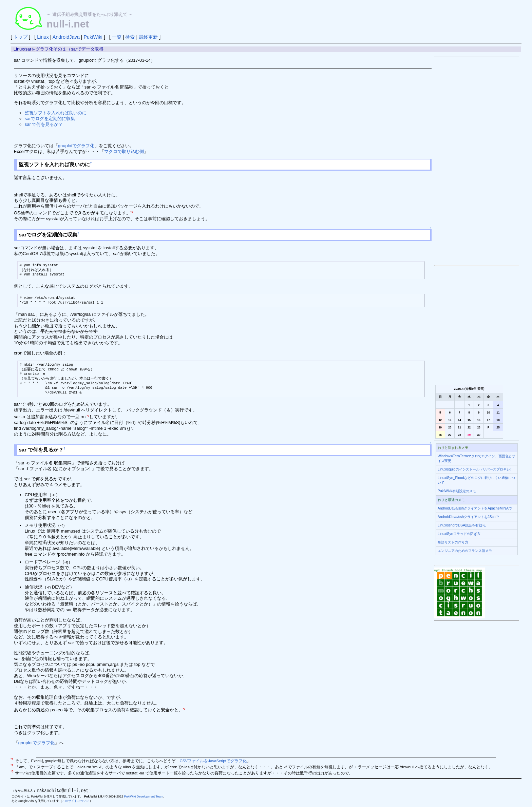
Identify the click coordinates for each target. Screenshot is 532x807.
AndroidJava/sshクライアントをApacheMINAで (475, 508)
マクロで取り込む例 (124, 151)
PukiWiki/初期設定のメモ (457, 491)
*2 (88, 416)
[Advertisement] (477, 161)
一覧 (117, 37)
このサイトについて (76, 801)
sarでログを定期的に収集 (50, 119)
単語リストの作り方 (453, 542)
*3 (184, 709)
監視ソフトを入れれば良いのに (56, 113)
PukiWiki (93, 37)
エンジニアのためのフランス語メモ (465, 551)
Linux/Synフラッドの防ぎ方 (459, 534)
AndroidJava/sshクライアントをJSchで (468, 517)
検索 (130, 37)
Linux (43, 37)
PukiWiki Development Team (144, 796)
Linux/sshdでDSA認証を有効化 (462, 525)
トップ (20, 37)
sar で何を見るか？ (44, 124)
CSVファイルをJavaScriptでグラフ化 (213, 761)
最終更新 (148, 37)
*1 (132, 212)
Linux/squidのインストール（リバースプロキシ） (476, 469)
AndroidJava (66, 37)
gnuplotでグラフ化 (76, 146)
